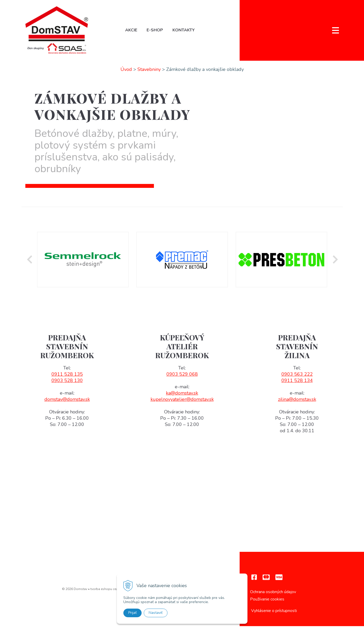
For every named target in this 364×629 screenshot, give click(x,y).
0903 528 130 (67, 383)
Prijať (132, 613)
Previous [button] (29, 262)
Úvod (126, 72)
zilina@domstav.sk (297, 402)
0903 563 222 (297, 377)
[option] (83, 262)
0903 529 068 (182, 377)
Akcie (133, 32)
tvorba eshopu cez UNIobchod (113, 592)
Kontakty (185, 32)
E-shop (157, 32)
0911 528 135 (67, 377)
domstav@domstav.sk (67, 402)
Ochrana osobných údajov (273, 594)
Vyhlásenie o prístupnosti (274, 613)
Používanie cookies (267, 602)
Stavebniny (149, 72)
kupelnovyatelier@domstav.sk (182, 402)
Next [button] (335, 262)
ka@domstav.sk (182, 396)
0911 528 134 (297, 383)
